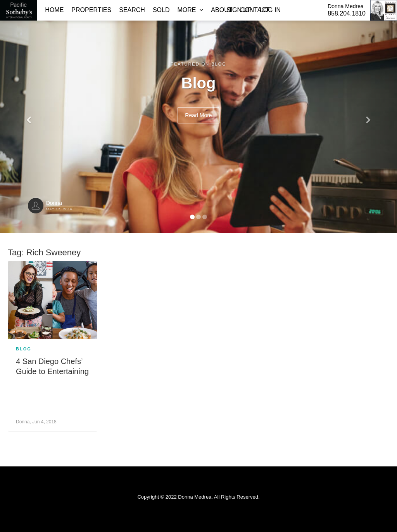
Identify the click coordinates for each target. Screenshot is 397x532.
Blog (24, 349)
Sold (161, 10)
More (190, 10)
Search (132, 10)
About (222, 10)
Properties (91, 10)
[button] (30, 116)
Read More (198, 115)
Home (54, 10)
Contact (255, 10)
